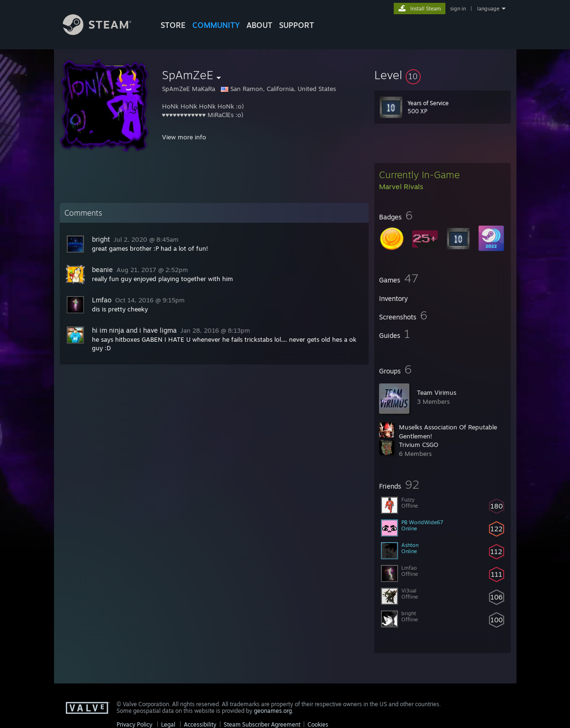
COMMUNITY (216, 25)
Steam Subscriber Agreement (262, 724)
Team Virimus (437, 392)
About (259, 25)
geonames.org (273, 711)
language (488, 9)
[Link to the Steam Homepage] (104, 32)
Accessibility (200, 724)
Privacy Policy (135, 724)
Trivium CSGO (419, 445)
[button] (443, 75)
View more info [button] (184, 137)
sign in (458, 9)
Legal (168, 724)
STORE (173, 25)
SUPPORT (297, 25)
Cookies (318, 724)
